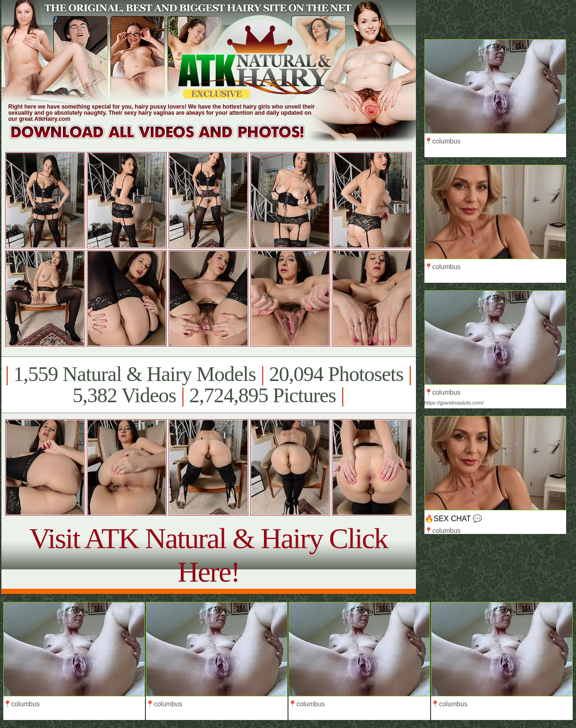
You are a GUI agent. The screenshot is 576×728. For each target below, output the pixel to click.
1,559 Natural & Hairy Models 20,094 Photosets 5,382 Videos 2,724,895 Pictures (208, 385)
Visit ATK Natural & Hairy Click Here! (208, 555)
